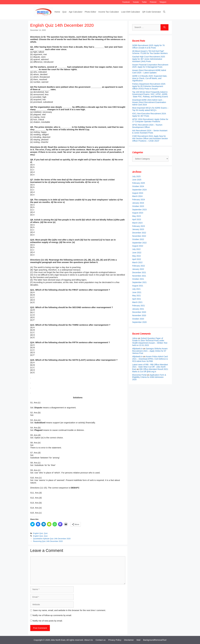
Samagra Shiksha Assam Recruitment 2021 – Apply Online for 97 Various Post (150, 351)
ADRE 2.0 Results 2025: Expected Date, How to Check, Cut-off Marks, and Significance (150, 78)
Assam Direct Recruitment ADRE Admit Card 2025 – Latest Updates (149, 71)
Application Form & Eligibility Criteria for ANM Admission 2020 (149, 377)
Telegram (163, 2)
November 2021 (139, 276)
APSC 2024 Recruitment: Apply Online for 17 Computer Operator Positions (150, 120)
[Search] (165, 27)
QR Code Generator (152, 12)
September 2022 (139, 243)
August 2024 (138, 193)
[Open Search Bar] (164, 12)
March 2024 (137, 196)
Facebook (126, 2)
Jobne (135, 338)
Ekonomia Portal (139, 375)
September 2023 (139, 210)
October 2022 (138, 239)
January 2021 (138, 309)
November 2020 (139, 315)
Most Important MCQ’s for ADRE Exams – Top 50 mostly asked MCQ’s (150, 109)
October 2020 (138, 319)
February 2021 (139, 306)
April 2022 (137, 259)
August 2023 (138, 213)
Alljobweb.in (137, 349)
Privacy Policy (115, 640)
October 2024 (138, 186)
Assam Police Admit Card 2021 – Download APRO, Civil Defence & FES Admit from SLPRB (150, 359)
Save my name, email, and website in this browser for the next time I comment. (69, 610)
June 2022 (137, 253)
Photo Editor (90, 12)
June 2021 (137, 292)
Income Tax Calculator (109, 12)
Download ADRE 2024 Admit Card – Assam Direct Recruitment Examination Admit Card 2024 (149, 102)
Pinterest (153, 2)
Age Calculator (76, 12)
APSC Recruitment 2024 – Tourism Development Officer (147, 126)
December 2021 (139, 272)
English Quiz (38, 533)
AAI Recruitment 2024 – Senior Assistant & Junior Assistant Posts (150, 132)
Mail (138, 640)
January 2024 (138, 203)
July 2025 (136, 176)
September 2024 (139, 190)
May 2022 (136, 256)
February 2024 (139, 200)
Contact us (101, 640)
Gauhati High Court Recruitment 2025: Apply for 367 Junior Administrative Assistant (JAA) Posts (149, 59)
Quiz (64, 12)
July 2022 (136, 249)
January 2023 (138, 229)
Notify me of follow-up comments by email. (52, 615)
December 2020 (139, 312)
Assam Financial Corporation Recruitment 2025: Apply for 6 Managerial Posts (150, 66)
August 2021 (138, 286)
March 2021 (137, 302)
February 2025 (139, 183)
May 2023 (136, 216)
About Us (88, 640)
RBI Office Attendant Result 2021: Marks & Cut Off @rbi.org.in (150, 370)
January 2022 (138, 269)
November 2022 (139, 236)
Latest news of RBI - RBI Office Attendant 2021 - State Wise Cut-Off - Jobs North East (150, 367)
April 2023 (137, 219)
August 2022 (138, 246)
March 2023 (137, 223)
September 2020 (139, 322)
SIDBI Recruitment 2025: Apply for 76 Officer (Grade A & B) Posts (148, 47)
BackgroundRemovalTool (155, 640)
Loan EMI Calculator (131, 12)
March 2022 (137, 262)
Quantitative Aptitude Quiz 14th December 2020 (52, 539)
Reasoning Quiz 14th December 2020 (48, 541)
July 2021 (136, 289)
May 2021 (136, 296)
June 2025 (137, 180)
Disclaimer (129, 640)
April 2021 (137, 299)
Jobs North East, (58, 640)
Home (57, 12)
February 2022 (139, 266)
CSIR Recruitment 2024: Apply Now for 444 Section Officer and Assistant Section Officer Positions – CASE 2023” (150, 138)
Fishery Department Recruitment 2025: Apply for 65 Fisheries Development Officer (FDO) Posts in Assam (149, 86)
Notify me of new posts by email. (48, 621)
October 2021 (138, 279)
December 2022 (139, 233)
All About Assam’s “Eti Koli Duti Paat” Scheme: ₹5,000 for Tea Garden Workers (150, 52)
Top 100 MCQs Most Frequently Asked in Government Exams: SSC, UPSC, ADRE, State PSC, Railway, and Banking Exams (150, 94)
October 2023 (138, 206)
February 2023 (139, 226)
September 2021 (139, 282)
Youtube (136, 2)
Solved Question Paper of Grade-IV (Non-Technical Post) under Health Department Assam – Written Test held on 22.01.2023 (150, 342)
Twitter (144, 2)
